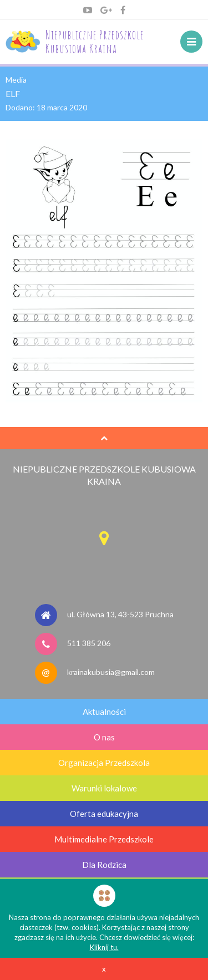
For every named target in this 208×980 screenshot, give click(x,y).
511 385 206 (89, 643)
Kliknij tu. (104, 947)
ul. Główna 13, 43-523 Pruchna (120, 614)
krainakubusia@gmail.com (111, 672)
